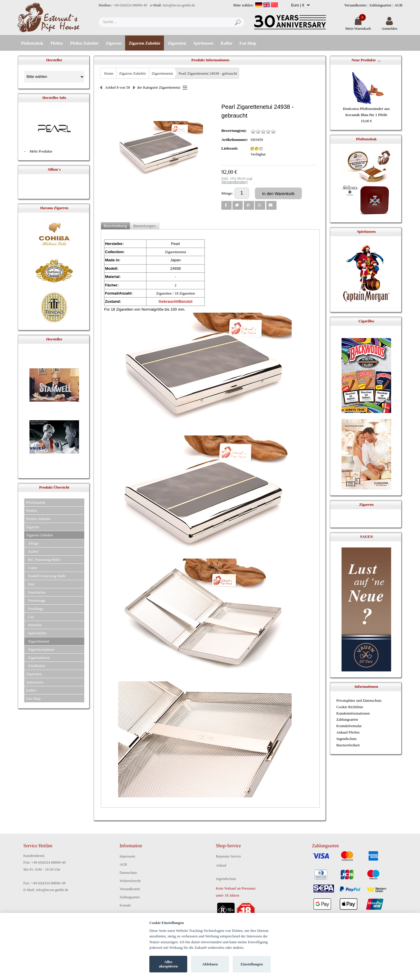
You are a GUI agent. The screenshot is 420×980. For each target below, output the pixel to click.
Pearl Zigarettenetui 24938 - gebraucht (208, 73)
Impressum (127, 856)
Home (109, 73)
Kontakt (125, 905)
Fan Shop (248, 43)
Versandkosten (355, 5)
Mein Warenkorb (358, 26)
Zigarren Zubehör (145, 43)
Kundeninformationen (353, 713)
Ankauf (221, 865)
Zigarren (114, 43)
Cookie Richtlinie (350, 707)
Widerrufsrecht (130, 881)
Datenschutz (128, 873)
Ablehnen (210, 964)
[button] (226, 205)
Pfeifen (57, 43)
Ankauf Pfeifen (348, 732)
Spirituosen (203, 43)
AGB (399, 5)
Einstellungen (252, 964)
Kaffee (226, 43)
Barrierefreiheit (348, 745)
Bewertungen (145, 226)
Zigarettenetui (162, 73)
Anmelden (389, 26)
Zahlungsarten (380, 5)
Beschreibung (116, 226)
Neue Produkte (364, 60)
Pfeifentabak (32, 43)
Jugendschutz (346, 739)
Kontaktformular (349, 726)
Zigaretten (177, 43)
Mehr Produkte (41, 151)
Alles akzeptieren (168, 964)
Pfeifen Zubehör (84, 43)
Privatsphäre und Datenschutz (359, 700)
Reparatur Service (228, 856)
